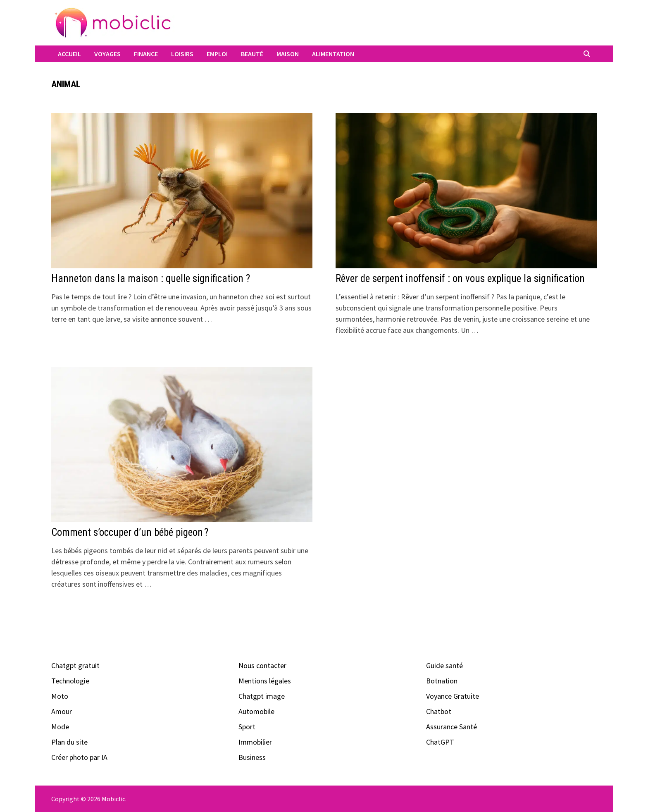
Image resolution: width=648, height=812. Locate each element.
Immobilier (255, 742)
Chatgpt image (262, 696)
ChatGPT (440, 742)
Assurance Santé (451, 727)
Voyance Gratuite (453, 696)
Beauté (252, 54)
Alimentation (333, 54)
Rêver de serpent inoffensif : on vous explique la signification (460, 278)
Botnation (442, 681)
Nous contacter (262, 665)
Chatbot (439, 711)
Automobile (256, 711)
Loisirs (182, 54)
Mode (60, 727)
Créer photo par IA (79, 757)
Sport (247, 727)
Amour (62, 711)
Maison (288, 54)
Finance (146, 54)
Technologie (70, 681)
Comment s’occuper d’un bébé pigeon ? (130, 532)
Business (252, 757)
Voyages (107, 54)
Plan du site (69, 742)
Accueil (69, 54)
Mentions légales (265, 681)
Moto (60, 696)
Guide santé (444, 665)
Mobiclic (113, 799)
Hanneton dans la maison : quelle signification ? (151, 278)
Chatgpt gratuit (75, 665)
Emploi (217, 54)
